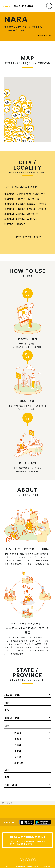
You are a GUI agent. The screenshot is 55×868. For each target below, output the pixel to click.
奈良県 (18, 757)
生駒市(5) (9, 204)
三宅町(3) (20, 214)
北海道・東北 (12, 695)
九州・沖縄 (11, 785)
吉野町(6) (22, 224)
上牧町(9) (9, 219)
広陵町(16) (32, 219)
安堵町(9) (43, 209)
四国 (7, 770)
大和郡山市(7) (39, 194)
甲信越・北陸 (12, 718)
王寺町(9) (20, 219)
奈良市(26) (10, 194)
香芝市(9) (20, 204)
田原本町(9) (33, 214)
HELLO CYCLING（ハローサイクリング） (18, 7)
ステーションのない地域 (26, 237)
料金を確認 (43, 35)
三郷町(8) (20, 209)
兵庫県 (18, 745)
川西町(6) (9, 214)
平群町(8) (9, 209)
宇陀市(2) (43, 204)
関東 (7, 703)
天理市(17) (10, 199)
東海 (7, 710)
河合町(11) (10, 224)
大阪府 (18, 733)
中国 (7, 777)
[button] (22, 99)
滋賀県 (18, 751)
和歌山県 (19, 763)
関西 (7, 726)
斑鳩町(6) (32, 209)
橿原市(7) (22, 199)
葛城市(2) (32, 204)
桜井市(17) (34, 199)
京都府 (18, 739)
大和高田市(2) (24, 194)
